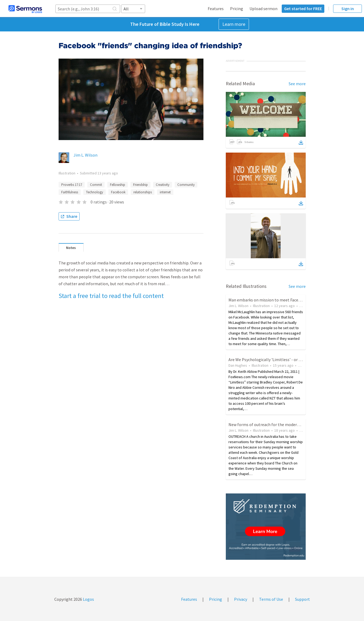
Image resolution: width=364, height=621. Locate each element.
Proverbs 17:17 (72, 185)
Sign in (348, 9)
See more (297, 84)
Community (186, 185)
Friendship (140, 185)
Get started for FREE (303, 9)
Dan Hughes (238, 365)
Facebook (118, 192)
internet (165, 192)
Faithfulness (70, 192)
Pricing (237, 9)
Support (302, 599)
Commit (96, 185)
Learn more (234, 24)
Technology (95, 192)
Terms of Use (271, 599)
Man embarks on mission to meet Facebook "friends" (277, 300)
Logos (88, 599)
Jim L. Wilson (85, 155)
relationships (143, 192)
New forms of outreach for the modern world (269, 424)
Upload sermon (263, 9)
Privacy (241, 599)
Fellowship (118, 185)
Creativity (163, 185)
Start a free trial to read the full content (111, 296)
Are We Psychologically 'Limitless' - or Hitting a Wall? (277, 359)
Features (216, 9)
